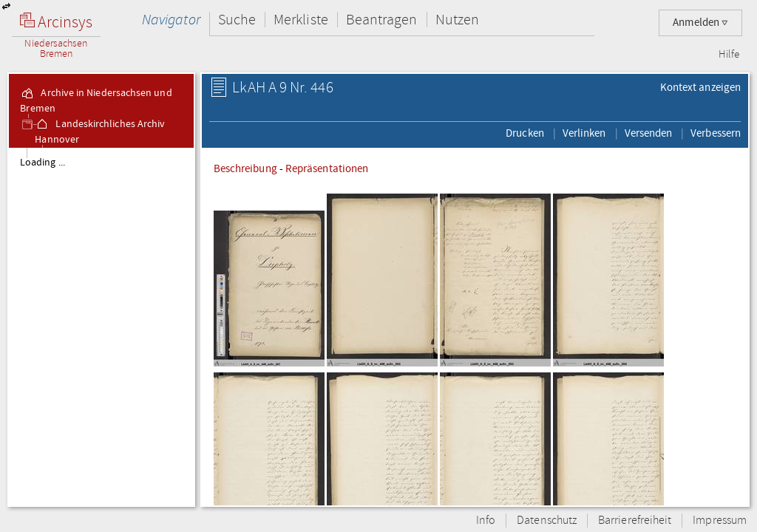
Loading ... (43, 163)
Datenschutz (547, 521)
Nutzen (457, 20)
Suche (237, 20)
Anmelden (700, 23)
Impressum (720, 521)
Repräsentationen (327, 168)
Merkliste (301, 20)
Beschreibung (245, 168)
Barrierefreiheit (635, 521)
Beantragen (382, 20)
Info (486, 521)
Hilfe (729, 55)
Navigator (171, 20)
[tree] (101, 327)
